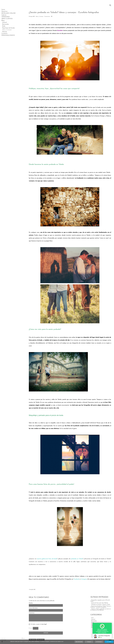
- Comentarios (47, 16)
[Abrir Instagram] (4, 639)
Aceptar (109, 642)
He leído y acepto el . (38, 624)
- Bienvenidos (94, 621)
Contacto (4, 33)
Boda (4, 26)
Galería (4, 15)
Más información (79, 642)
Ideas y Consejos (7, 30)
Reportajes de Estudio (8, 28)
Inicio (3, 10)
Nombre (31, 603)
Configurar (89, 642)
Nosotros (4, 11)
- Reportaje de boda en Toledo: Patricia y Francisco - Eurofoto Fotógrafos (101, 607)
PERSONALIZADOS (8, 35)
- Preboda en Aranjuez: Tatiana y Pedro (100, 605)
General (4, 22)
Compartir (32, 589)
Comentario (32, 613)
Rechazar (99, 642)
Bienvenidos (6, 24)
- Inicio (92, 618)
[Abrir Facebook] (2, 639)
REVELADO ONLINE (9, 13)
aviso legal (44, 624)
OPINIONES (6, 17)
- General (93, 619)
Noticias (5, 32)
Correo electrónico (33, 608)
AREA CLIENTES (7, 19)
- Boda (92, 623)
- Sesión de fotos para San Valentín (99, 603)
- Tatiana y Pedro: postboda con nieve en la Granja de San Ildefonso (101, 610)
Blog (3, 21)
